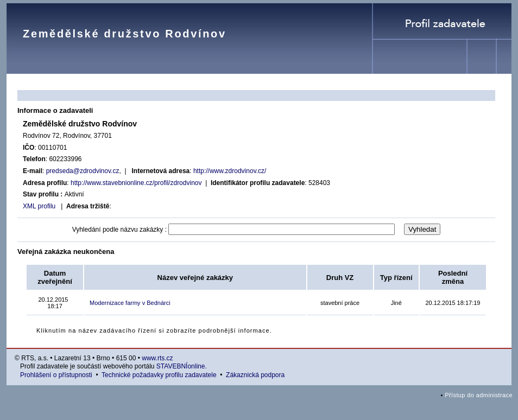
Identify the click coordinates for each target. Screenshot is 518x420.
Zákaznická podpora (255, 375)
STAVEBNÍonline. (182, 366)
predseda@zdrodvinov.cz (83, 171)
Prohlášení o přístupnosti (56, 375)
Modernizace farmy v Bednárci (130, 303)
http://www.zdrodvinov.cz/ (230, 171)
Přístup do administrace (479, 395)
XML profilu (39, 206)
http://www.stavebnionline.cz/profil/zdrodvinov (136, 183)
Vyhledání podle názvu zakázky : (119, 230)
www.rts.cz (157, 358)
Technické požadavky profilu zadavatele (159, 375)
